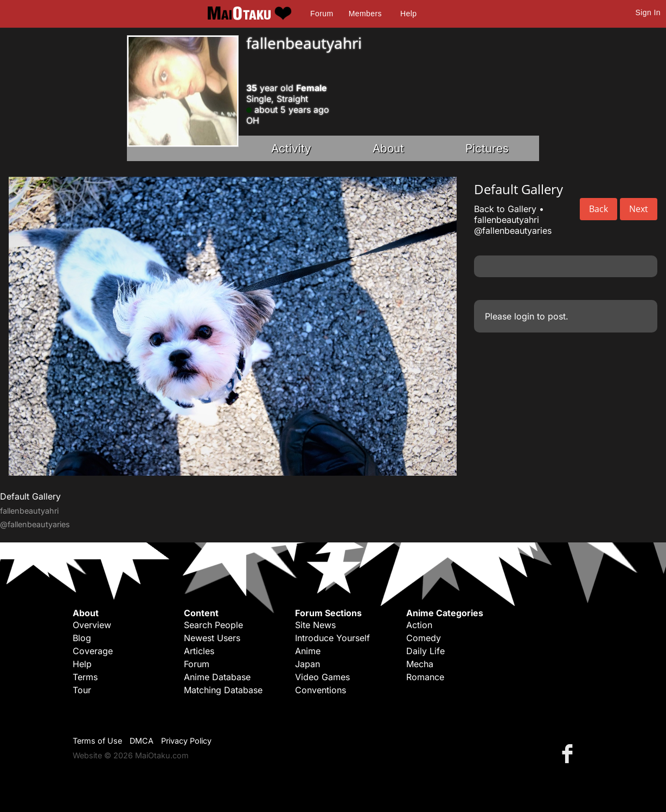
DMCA (142, 741)
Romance (425, 677)
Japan (308, 664)
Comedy (424, 638)
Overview (92, 625)
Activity (291, 148)
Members (365, 14)
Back (598, 209)
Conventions (321, 690)
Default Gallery (30, 496)
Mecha (420, 664)
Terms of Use (97, 741)
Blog (82, 638)
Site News (315, 625)
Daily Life (425, 651)
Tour (82, 690)
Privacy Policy (186, 741)
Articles (199, 651)
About (388, 148)
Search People (213, 625)
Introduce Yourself (332, 638)
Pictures (487, 148)
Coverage (93, 651)
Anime (308, 651)
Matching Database (223, 690)
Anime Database (217, 677)
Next (639, 209)
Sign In (648, 12)
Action (419, 625)
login (524, 316)
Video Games (322, 677)
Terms (85, 677)
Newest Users (212, 638)
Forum (322, 14)
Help (408, 14)
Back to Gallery (505, 209)
